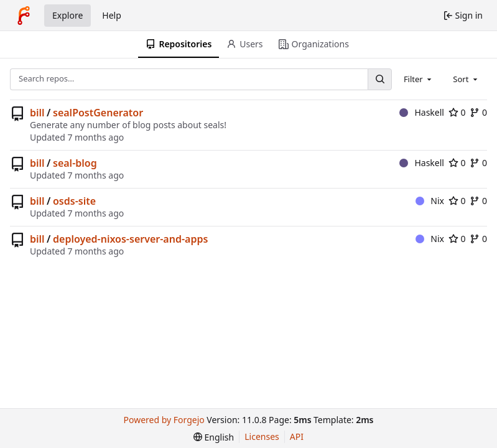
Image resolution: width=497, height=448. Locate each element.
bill (37, 113)
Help (112, 15)
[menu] (214, 437)
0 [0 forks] (478, 112)
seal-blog (75, 163)
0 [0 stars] (457, 112)
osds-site (74, 201)
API (297, 436)
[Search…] (379, 79)
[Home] (24, 16)
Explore (67, 15)
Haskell (422, 112)
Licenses (262, 436)
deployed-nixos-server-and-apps (130, 239)
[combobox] (419, 79)
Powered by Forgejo (164, 420)
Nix (430, 201)
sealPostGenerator (98, 113)
